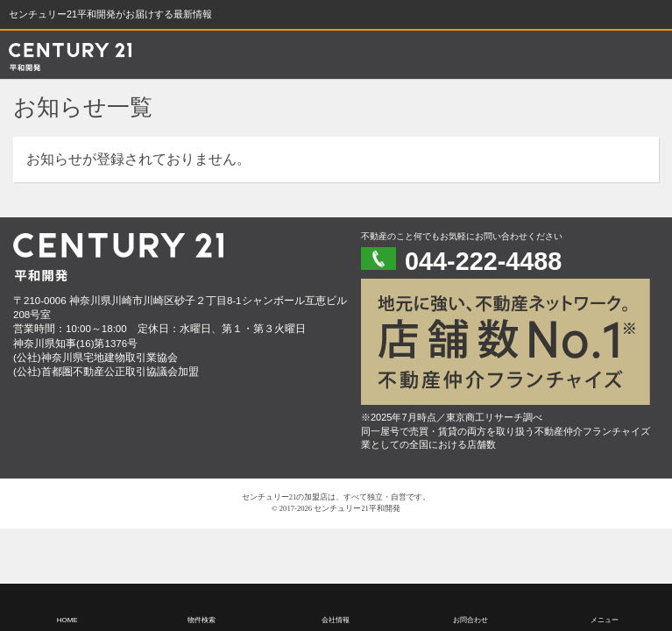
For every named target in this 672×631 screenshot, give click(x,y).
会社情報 (336, 620)
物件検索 (202, 620)
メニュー (605, 620)
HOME (67, 620)
